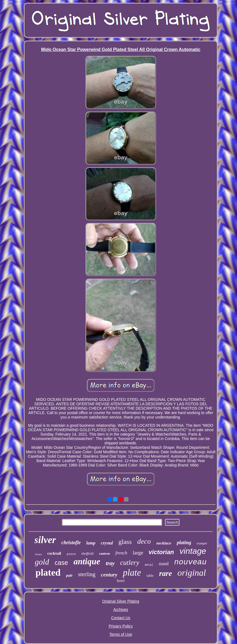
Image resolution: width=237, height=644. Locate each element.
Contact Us (121, 618)
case (61, 563)
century (109, 575)
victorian (161, 552)
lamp (91, 543)
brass (38, 554)
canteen (104, 554)
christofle (71, 543)
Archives (121, 610)
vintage (193, 551)
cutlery (130, 563)
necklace (164, 543)
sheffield (87, 553)
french (121, 553)
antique (87, 561)
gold (42, 562)
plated (48, 572)
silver (45, 540)
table (150, 575)
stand (164, 564)
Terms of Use (121, 634)
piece (71, 554)
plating (184, 543)
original (192, 573)
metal (149, 565)
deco (144, 541)
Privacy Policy (121, 626)
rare (166, 573)
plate (132, 573)
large (138, 553)
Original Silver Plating (121, 601)
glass (125, 542)
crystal (107, 543)
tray (110, 563)
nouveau (190, 562)
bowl (121, 581)
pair (69, 575)
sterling (87, 574)
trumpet (202, 543)
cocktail (54, 553)
